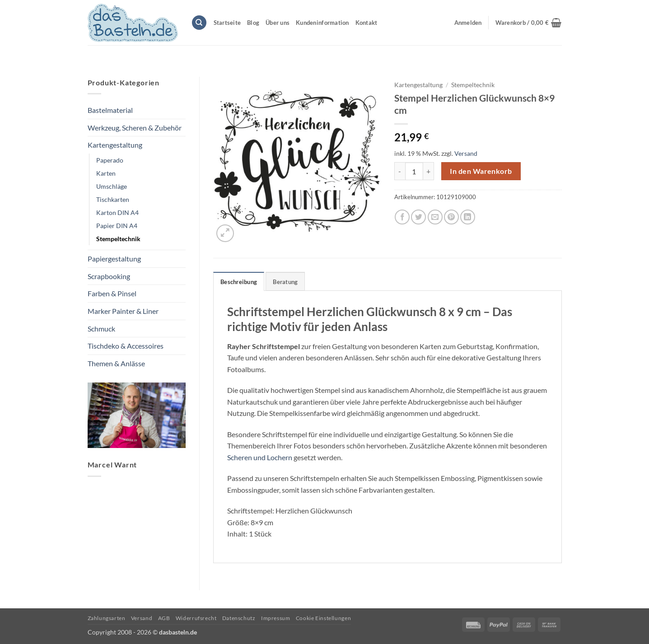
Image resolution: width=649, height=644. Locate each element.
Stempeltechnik (118, 239)
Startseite (227, 23)
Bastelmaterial (110, 110)
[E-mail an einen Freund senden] (435, 217)
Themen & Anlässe (116, 363)
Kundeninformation (322, 23)
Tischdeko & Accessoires (126, 346)
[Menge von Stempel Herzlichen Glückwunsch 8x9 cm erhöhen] (429, 171)
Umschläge (112, 186)
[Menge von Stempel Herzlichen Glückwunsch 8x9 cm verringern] (400, 171)
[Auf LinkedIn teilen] (468, 217)
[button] (529, 23)
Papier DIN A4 (117, 226)
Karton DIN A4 (117, 212)
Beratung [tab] (285, 282)
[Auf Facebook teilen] (402, 217)
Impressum (276, 618)
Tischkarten (113, 199)
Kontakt (367, 23)
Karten (106, 173)
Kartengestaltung (115, 145)
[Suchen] (199, 23)
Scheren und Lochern (260, 457)
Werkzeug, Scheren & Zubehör (135, 128)
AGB (164, 618)
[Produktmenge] (414, 171)
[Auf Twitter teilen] (418, 217)
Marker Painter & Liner (123, 311)
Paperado (110, 160)
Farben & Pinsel (112, 293)
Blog (253, 23)
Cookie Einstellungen (323, 618)
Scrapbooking (109, 276)
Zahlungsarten (107, 618)
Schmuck (101, 329)
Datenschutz (239, 618)
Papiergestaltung (114, 259)
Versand (466, 153)
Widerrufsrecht (196, 618)
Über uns (278, 23)
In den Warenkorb (481, 171)
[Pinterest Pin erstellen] (451, 217)
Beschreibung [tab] (239, 282)
